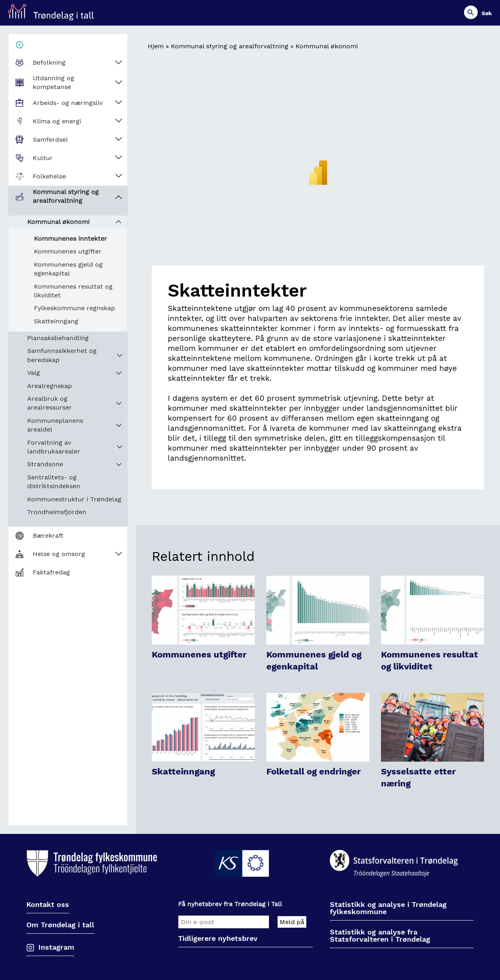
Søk (487, 13)
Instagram (56, 947)
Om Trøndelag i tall (60, 925)
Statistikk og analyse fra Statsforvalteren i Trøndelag (380, 936)
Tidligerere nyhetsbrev (218, 939)
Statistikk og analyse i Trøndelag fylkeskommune (388, 908)
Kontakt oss (48, 905)
